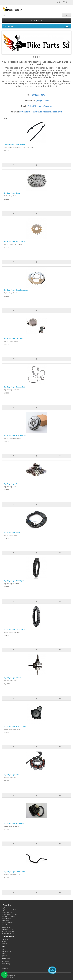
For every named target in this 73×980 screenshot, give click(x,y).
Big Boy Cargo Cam (12, 484)
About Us (4, 925)
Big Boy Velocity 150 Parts (9, 914)
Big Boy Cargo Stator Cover (15, 726)
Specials (4, 956)
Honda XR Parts (6, 919)
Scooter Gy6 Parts (7, 923)
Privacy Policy (6, 927)
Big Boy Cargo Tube (12, 532)
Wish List (4, 966)
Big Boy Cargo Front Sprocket (16, 241)
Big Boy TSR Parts (7, 912)
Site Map (4, 944)
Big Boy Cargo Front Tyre (14, 629)
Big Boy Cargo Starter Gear (15, 435)
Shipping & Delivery (8, 929)
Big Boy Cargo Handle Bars (15, 872)
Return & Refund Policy (8, 934)
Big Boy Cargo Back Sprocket (16, 290)
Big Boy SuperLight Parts (9, 910)
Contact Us (5, 939)
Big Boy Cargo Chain (12, 193)
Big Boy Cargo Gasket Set (14, 387)
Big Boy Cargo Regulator (14, 823)
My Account (5, 962)
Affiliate (4, 954)
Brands (4, 949)
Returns (4, 941)
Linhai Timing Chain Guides (15, 144)
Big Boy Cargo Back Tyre (14, 581)
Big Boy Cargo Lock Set (13, 338)
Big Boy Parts (6, 908)
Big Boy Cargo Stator (13, 775)
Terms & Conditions (8, 931)
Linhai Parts (5, 921)
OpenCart (12, 976)
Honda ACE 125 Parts (8, 916)
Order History (6, 964)
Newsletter (5, 968)
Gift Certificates (6, 951)
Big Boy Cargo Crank (12, 678)
